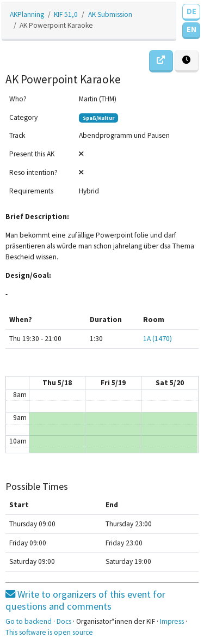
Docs (64, 621)
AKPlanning (27, 14)
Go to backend (29, 621)
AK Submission (110, 14)
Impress (172, 621)
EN (191, 29)
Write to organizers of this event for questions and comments (85, 600)
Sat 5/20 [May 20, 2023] (170, 383)
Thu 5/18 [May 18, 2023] (57, 383)
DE (191, 11)
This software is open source (49, 632)
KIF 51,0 (66, 14)
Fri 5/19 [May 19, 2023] (113, 383)
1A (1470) (157, 339)
